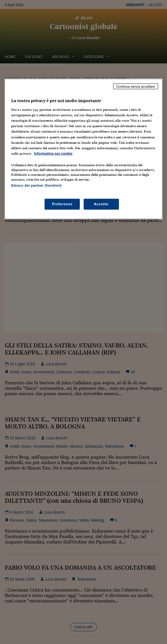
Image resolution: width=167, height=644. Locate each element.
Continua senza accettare (136, 86)
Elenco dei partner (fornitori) (36, 185)
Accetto (101, 204)
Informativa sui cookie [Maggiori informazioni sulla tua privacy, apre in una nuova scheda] (53, 153)
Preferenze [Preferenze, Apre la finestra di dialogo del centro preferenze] (62, 204)
